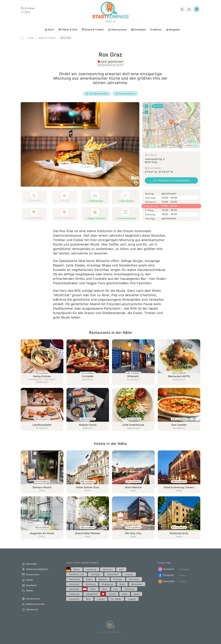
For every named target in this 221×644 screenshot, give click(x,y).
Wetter (156, 30)
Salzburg (129, 589)
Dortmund (74, 579)
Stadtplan (138, 30)
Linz (116, 589)
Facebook (166, 575)
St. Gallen (116, 599)
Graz (31, 38)
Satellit (158, 106)
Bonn (122, 584)
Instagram (166, 569)
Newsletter (167, 581)
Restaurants (30, 575)
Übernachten (117, 30)
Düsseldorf (113, 574)
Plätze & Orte (68, 30)
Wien (93, 589)
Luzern (101, 599)
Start (49, 30)
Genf (125, 594)
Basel (137, 594)
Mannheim (137, 584)
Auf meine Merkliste (97, 94)
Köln (121, 569)
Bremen (103, 579)
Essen (89, 579)
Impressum (30, 610)
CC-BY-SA (196, 147)
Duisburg (91, 584)
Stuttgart (96, 574)
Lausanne (74, 599)
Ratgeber (173, 30)
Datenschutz (31, 599)
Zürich (112, 594)
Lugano (132, 599)
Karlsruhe (74, 589)
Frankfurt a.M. (77, 574)
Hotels (27, 580)
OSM (191, 147)
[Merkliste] (189, 9)
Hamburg (91, 569)
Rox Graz (66, 38)
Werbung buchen (33, 604)
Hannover (134, 579)
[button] (171, 122)
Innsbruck (74, 594)
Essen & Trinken (93, 30)
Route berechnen (125, 94)
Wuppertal (108, 584)
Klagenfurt (92, 594)
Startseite (29, 564)
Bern (88, 599)
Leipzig (129, 574)
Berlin (77, 569)
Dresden (118, 579)
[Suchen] (182, 9)
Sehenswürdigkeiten (35, 569)
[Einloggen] (197, 9)
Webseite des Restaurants (171, 180)
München (108, 569)
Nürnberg (74, 584)
